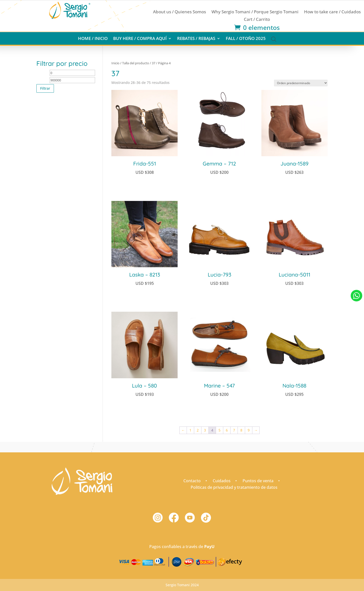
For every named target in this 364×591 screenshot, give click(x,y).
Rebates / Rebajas (196, 39)
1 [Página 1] (190, 430)
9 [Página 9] (249, 430)
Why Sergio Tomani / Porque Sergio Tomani (255, 12)
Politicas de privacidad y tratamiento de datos (234, 487)
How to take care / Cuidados (332, 12)
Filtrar (45, 88)
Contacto (192, 481)
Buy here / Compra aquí (140, 39)
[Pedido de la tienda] (301, 83)
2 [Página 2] (198, 430)
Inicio (115, 63)
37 (154, 63)
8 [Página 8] (241, 430)
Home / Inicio (93, 39)
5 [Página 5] (220, 430)
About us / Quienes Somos (179, 12)
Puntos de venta (258, 481)
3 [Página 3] (205, 430)
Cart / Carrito (257, 20)
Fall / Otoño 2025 (246, 39)
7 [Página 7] (234, 430)
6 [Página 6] (227, 430)
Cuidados (222, 481)
